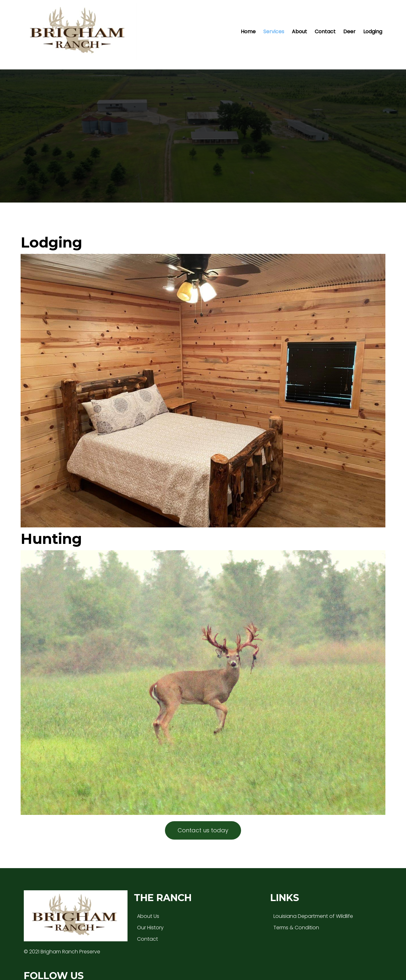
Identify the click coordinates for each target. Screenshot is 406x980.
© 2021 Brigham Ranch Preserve (62, 920)
